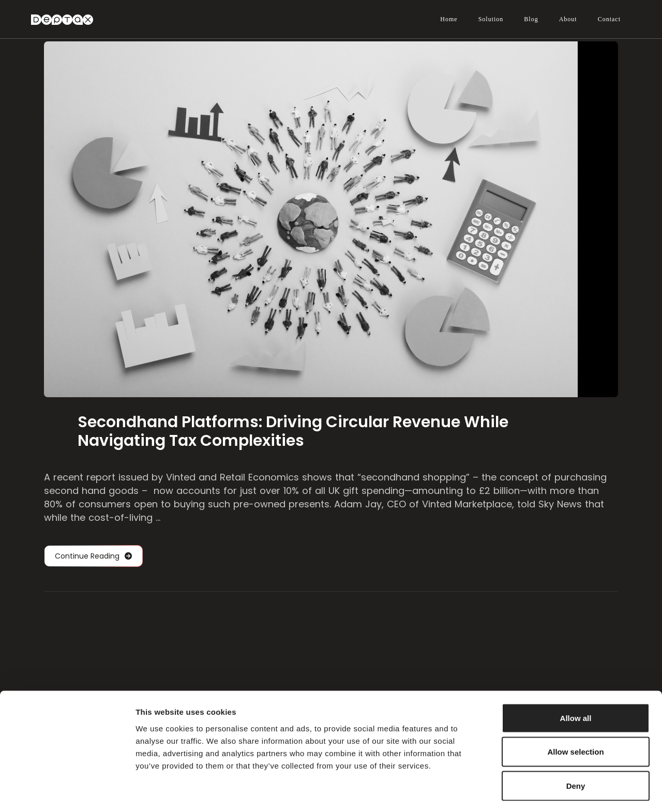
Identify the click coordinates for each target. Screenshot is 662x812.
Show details (543, 792)
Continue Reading (93, 556)
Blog (531, 19)
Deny (576, 744)
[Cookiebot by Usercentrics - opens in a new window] (67, 792)
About (568, 19)
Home (449, 19)
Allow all (576, 676)
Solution (491, 19)
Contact (609, 19)
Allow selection (575, 710)
